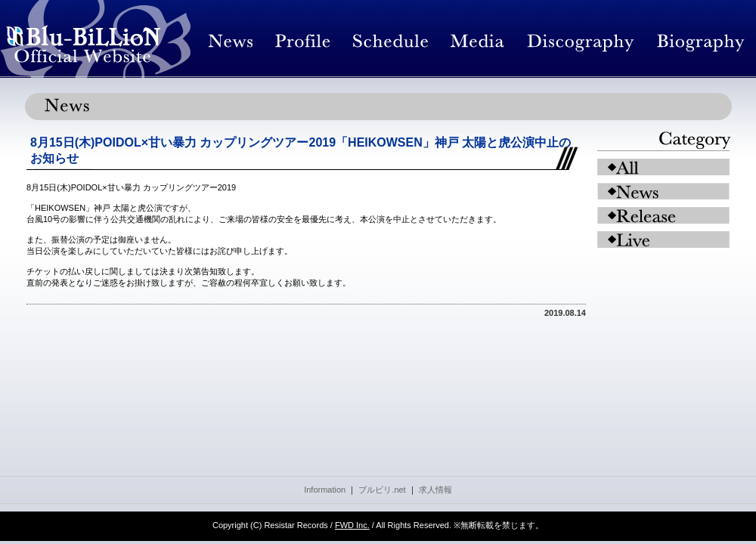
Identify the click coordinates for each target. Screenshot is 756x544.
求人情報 (435, 490)
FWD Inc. (352, 525)
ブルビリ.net (382, 490)
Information (325, 490)
